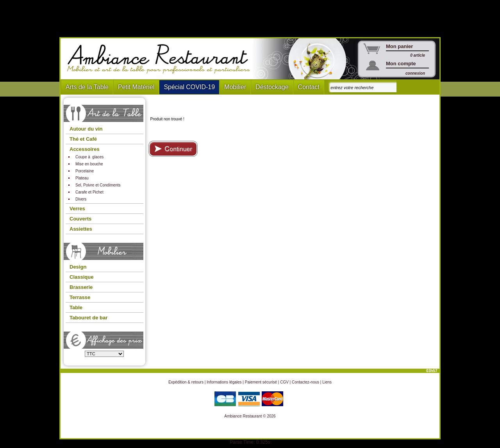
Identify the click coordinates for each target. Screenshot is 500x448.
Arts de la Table (87, 87)
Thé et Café (83, 139)
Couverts (80, 219)
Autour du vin (86, 129)
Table (76, 307)
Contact (309, 87)
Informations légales (224, 382)
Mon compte (401, 64)
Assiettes (81, 229)
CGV (284, 382)
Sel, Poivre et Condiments (98, 185)
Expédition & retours (186, 382)
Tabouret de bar (88, 318)
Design (78, 267)
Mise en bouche (89, 164)
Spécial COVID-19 (189, 87)
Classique (81, 277)
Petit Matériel (136, 87)
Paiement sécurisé (261, 382)
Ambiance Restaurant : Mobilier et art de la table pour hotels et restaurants (162, 59)
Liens (327, 382)
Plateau (82, 178)
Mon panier (399, 46)
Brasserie (81, 287)
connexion (415, 73)
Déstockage (272, 87)
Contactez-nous (305, 382)
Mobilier (235, 87)
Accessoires (85, 149)
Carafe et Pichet (89, 192)
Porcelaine (85, 171)
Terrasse (80, 297)
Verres (77, 209)
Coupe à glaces (89, 157)
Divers (81, 199)
